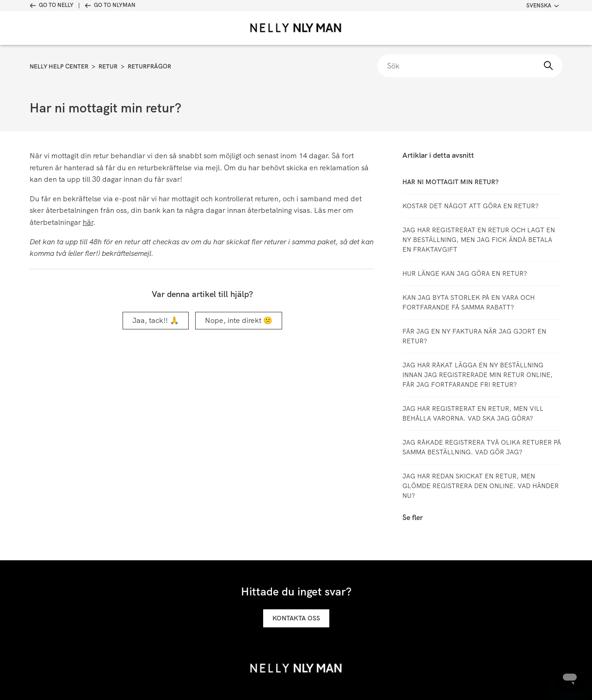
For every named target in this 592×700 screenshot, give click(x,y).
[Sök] (470, 66)
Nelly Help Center (59, 66)
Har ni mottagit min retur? (450, 182)
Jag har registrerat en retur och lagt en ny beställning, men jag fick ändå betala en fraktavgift (479, 240)
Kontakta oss (296, 618)
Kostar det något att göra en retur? (470, 206)
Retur (108, 66)
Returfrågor (149, 66)
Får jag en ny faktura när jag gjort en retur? (474, 336)
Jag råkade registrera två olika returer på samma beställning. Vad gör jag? (482, 447)
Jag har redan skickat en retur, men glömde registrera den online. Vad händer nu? (481, 486)
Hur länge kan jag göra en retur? (465, 273)
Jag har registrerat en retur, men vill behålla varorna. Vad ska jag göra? (473, 413)
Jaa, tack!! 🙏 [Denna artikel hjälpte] (156, 320)
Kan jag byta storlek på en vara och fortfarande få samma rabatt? (469, 302)
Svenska (543, 6)
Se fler (413, 517)
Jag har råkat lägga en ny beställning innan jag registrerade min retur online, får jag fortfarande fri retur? (478, 375)
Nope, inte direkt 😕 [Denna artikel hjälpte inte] (239, 320)
